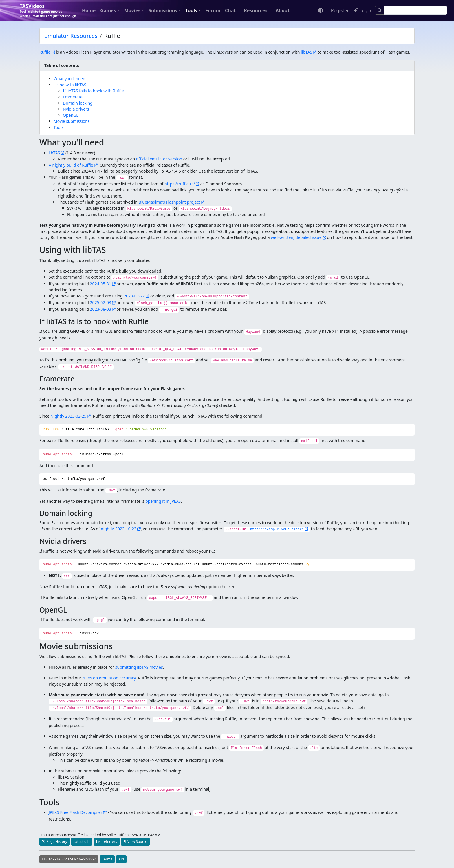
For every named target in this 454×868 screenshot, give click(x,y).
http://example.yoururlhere (277, 529)
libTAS (306, 52)
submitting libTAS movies (139, 667)
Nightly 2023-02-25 (68, 416)
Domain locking (78, 103)
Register (340, 10)
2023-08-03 (101, 309)
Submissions (163, 10)
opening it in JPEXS (163, 501)
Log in (363, 10)
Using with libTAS (70, 85)
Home (89, 10)
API (121, 859)
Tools (191, 10)
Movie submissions (72, 121)
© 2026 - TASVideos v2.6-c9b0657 (69, 859)
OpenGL (71, 115)
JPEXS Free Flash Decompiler (75, 812)
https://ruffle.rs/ (180, 184)
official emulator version (159, 159)
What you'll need (69, 79)
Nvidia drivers (76, 109)
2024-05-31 (101, 284)
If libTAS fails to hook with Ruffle (93, 91)
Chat (230, 10)
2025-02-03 (101, 303)
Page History (55, 841)
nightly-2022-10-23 (119, 529)
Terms (107, 859)
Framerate (73, 97)
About (283, 10)
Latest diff (82, 841)
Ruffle (45, 52)
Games (108, 10)
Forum (213, 10)
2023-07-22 (134, 296)
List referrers (107, 841)
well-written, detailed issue (296, 237)
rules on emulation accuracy (109, 678)
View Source (135, 841)
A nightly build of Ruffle (71, 165)
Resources (256, 10)
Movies (132, 10)
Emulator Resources (71, 36)
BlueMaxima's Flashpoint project (170, 202)
